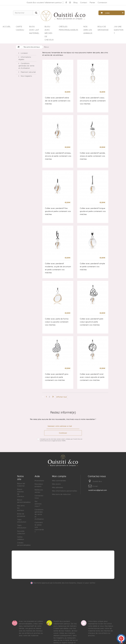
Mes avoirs (56, 484)
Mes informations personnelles (65, 491)
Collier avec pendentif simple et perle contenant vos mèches (92, 267)
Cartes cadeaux (21, 538)
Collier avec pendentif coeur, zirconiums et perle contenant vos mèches (93, 101)
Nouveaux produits (39, 485)
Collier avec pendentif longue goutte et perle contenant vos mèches (93, 211)
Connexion (102, 3)
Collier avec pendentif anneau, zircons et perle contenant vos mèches (58, 156)
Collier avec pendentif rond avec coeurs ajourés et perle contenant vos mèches (92, 377)
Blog (75, 3)
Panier (92, 3)
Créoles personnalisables (24, 544)
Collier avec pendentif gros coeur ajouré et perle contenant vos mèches (57, 377)
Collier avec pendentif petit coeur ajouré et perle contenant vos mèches (92, 322)
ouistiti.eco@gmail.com (98, 490)
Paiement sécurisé (28, 71)
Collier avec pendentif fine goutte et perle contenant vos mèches (58, 211)
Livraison (24, 52)
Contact (84, 3)
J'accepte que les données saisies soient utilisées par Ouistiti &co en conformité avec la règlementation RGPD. (61, 440)
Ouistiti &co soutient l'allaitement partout (44, 3)
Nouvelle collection (21, 532)
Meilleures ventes (39, 491)
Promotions (39, 481)
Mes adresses (57, 487)
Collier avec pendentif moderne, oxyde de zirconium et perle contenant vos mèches (58, 268)
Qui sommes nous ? (38, 504)
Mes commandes (59, 481)
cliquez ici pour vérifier (86, 583)
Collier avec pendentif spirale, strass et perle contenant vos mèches (93, 156)
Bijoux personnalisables (24, 501)
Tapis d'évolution (22, 521)
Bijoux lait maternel (21, 485)
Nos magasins (26, 75)
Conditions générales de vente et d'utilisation (26, 65)
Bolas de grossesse (21, 515)
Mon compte (59, 476)
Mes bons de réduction (61, 494)
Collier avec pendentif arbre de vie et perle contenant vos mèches (58, 101)
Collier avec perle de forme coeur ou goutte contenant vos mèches (57, 322)
